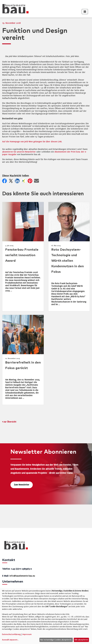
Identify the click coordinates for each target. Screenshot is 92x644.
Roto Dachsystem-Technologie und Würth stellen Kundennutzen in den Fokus (68, 261)
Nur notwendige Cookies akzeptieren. (56, 640)
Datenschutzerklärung (11, 634)
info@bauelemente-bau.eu (22, 576)
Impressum (27, 634)
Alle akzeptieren (81, 640)
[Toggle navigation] (85, 12)
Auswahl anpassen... (10, 640)
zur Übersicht (10, 422)
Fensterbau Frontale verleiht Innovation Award (22, 255)
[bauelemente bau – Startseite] (15, 546)
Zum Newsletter (22, 485)
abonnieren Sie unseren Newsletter (19, 152)
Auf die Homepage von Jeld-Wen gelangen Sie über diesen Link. (32, 142)
